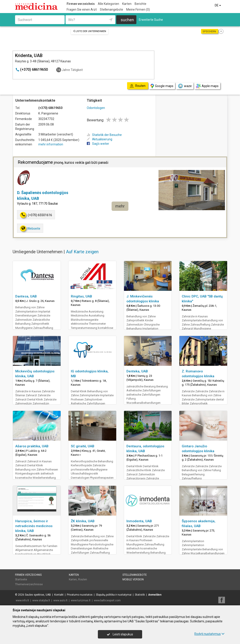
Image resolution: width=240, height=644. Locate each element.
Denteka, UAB (137, 371)
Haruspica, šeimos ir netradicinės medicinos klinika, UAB (34, 526)
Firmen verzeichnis (81, 4)
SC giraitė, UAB (83, 446)
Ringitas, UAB (81, 296)
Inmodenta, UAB (139, 521)
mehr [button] (120, 206)
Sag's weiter (98, 144)
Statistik (140, 595)
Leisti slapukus (120, 634)
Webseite (30, 228)
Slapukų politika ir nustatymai (114, 595)
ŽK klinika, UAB (83, 521)
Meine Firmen (138, 10)
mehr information (51, 144)
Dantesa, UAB (26, 296)
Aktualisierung (100, 139)
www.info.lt (22, 600)
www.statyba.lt (41, 600)
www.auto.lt (60, 600)
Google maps (162, 86)
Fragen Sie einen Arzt (82, 10)
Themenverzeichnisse (29, 584)
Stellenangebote (111, 10)
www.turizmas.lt (81, 600)
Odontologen (96, 108)
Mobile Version (133, 579)
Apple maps (207, 86)
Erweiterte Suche (151, 20)
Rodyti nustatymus (209, 634)
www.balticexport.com (107, 600)
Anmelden (155, 595)
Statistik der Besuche (104, 135)
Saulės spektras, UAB (38, 595)
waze (185, 86)
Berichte (140, 4)
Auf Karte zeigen (82, 252)
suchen (127, 20)
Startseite (21, 579)
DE (218, 5)
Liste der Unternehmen (90, 31)
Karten (127, 4)
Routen (83, 579)
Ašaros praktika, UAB (32, 446)
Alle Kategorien (108, 4)
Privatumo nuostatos (80, 595)
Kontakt (59, 595)
